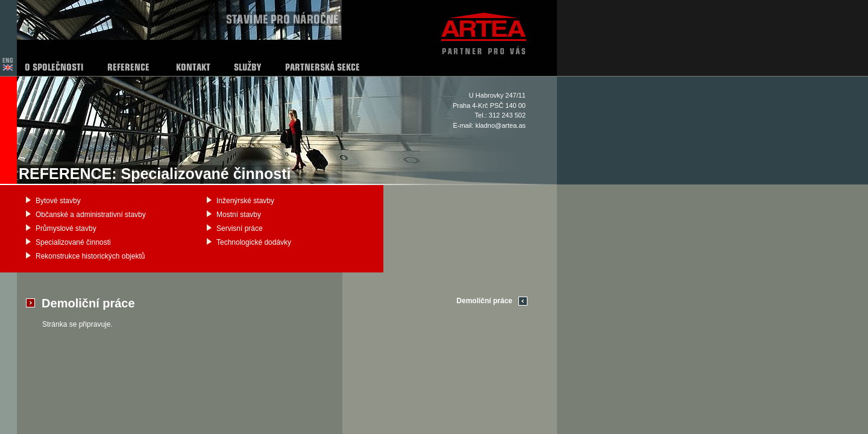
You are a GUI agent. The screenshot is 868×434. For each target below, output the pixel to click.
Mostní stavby (239, 215)
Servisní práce (240, 228)
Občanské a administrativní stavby (91, 215)
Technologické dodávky (254, 242)
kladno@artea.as (501, 125)
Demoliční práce (484, 301)
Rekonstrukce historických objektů (90, 256)
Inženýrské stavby (245, 201)
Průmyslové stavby (66, 228)
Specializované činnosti (73, 242)
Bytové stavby (58, 201)
